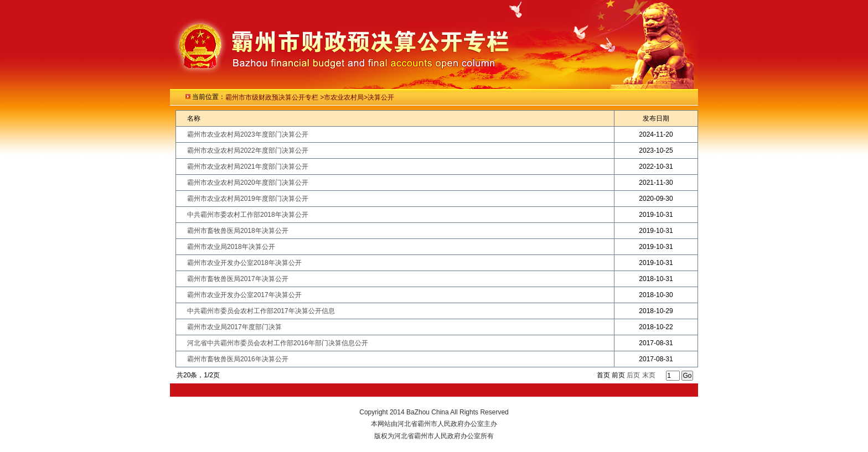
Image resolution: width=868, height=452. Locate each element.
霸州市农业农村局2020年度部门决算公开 (248, 183)
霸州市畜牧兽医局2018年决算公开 (238, 231)
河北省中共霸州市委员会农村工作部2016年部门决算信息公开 (278, 343)
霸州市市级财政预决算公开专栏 (273, 97)
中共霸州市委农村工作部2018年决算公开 (248, 215)
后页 (633, 375)
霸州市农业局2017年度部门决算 (234, 327)
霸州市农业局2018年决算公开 (231, 247)
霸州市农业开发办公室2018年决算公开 (244, 263)
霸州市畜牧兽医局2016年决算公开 (238, 359)
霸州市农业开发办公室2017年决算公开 (244, 295)
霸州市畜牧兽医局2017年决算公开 (238, 279)
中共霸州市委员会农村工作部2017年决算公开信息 (261, 311)
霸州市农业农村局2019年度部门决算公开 (248, 199)
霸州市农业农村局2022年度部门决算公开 (248, 150)
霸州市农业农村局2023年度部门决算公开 (248, 134)
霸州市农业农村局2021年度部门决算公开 (248, 167)
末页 (649, 375)
